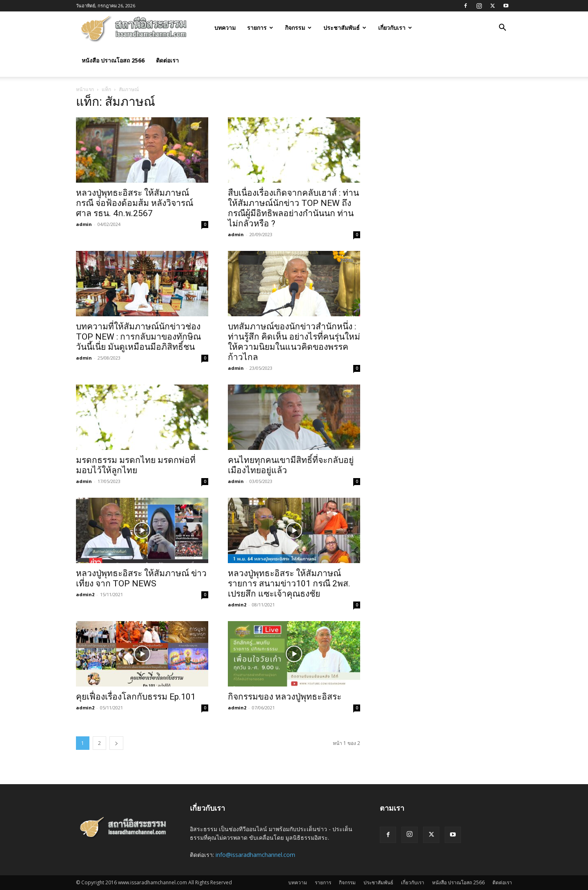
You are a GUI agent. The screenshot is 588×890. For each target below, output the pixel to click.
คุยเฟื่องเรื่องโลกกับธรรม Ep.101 (136, 697)
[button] (502, 28)
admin (84, 224)
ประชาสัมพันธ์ (345, 28)
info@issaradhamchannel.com (255, 855)
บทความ (225, 28)
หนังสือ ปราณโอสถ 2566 (113, 60)
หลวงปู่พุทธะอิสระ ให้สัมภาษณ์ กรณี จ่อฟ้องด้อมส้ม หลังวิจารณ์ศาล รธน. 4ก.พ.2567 (135, 203)
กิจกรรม (298, 28)
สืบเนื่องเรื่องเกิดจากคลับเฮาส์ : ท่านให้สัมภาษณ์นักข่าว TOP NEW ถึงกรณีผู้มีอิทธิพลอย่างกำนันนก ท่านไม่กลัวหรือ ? (293, 208)
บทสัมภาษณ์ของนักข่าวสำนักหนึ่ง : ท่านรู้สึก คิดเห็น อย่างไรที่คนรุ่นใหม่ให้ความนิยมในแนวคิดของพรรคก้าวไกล (294, 342)
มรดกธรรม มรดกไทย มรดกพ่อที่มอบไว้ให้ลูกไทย (136, 465)
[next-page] (116, 743)
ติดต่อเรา (167, 60)
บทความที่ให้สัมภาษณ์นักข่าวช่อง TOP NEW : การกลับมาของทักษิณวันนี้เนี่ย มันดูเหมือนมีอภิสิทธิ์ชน (138, 337)
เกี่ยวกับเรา (395, 28)
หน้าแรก (85, 89)
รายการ (260, 28)
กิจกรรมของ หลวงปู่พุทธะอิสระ (285, 697)
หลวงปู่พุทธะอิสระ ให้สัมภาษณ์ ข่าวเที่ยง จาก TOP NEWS (141, 578)
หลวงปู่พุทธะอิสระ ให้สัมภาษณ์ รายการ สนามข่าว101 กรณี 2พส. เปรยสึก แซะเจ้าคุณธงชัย (289, 584)
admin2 (85, 594)
